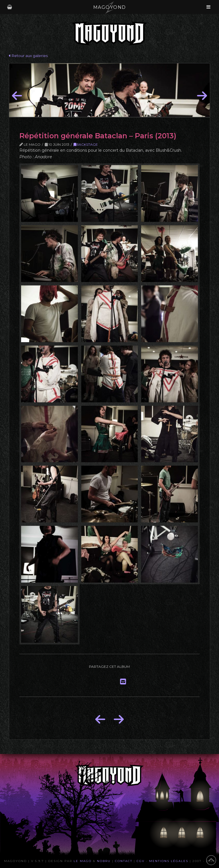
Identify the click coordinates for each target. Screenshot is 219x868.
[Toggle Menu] (208, 7)
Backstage (86, 144)
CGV (141, 861)
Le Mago (83, 861)
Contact (124, 861)
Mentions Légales (169, 861)
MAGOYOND (110, 7)
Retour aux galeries (28, 56)
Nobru (104, 861)
